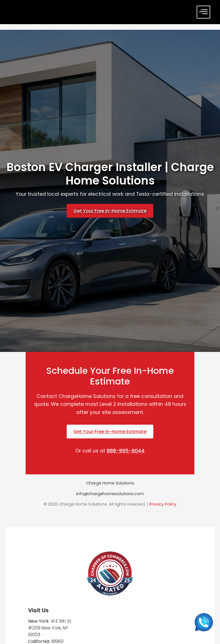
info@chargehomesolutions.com (110, 494)
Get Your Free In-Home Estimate (110, 211)
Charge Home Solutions (110, 483)
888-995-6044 (126, 451)
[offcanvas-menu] (203, 12)
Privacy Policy (163, 504)
